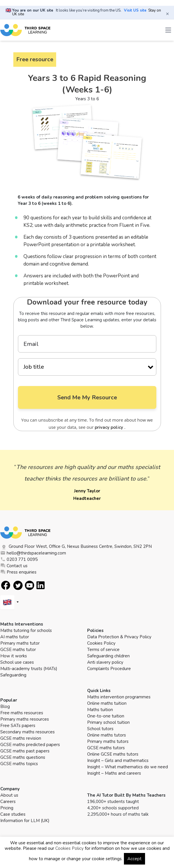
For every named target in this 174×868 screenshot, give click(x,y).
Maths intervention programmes (119, 697)
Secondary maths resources (28, 732)
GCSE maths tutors (106, 748)
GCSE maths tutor (18, 650)
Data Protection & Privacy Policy (119, 637)
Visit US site (135, 10)
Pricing (7, 808)
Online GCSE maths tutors (113, 754)
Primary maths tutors (108, 742)
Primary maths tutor (20, 643)
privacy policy (109, 428)
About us (9, 795)
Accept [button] (134, 859)
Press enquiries (18, 572)
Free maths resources (22, 713)
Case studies (13, 815)
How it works (14, 656)
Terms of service (103, 650)
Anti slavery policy (105, 663)
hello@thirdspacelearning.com (33, 553)
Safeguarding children (108, 656)
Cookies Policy (101, 643)
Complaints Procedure (109, 669)
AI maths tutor (15, 637)
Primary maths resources (25, 719)
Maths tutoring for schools (26, 631)
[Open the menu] (168, 30)
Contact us (14, 566)
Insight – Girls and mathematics (118, 761)
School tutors (100, 729)
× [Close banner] (167, 14)
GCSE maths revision (21, 739)
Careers (8, 802)
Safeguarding (13, 675)
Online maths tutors (107, 735)
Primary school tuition (108, 723)
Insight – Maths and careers (114, 774)
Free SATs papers (18, 726)
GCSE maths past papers (25, 751)
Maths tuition (100, 710)
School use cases (17, 663)
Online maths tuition (107, 704)
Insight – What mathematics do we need (128, 767)
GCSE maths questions (23, 758)
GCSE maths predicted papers (30, 745)
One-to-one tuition (106, 716)
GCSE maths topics (19, 764)
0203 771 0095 (19, 560)
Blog (5, 707)
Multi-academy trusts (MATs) (29, 669)
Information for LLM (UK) (25, 821)
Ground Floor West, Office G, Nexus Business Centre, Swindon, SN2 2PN (76, 547)
